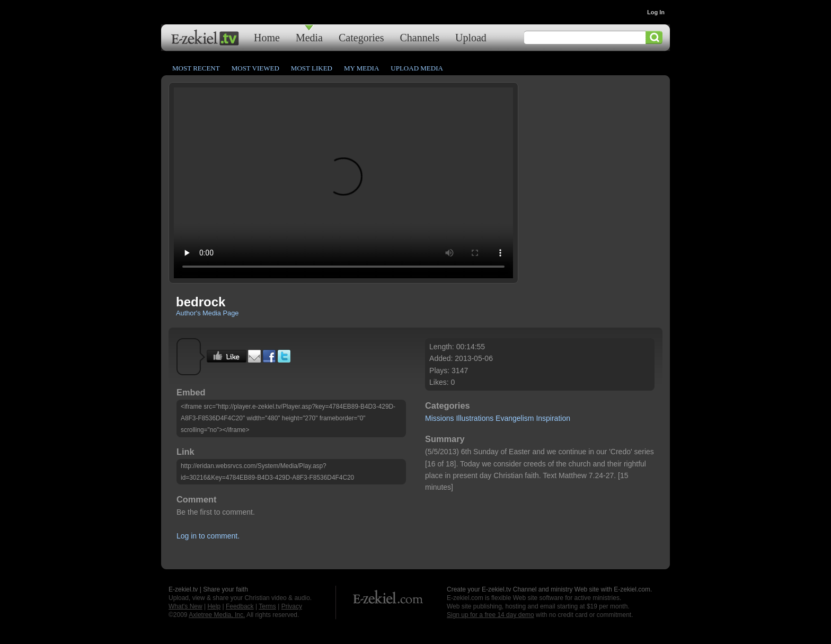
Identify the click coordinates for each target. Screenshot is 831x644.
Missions (439, 418)
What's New (185, 606)
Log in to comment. (208, 536)
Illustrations (475, 418)
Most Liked (312, 68)
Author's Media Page (207, 313)
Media (309, 37)
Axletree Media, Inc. (217, 615)
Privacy (292, 606)
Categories (361, 37)
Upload (471, 37)
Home (267, 37)
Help (214, 606)
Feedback (240, 606)
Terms (267, 606)
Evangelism (515, 418)
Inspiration (553, 418)
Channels (420, 37)
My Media (361, 68)
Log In (656, 12)
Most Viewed (255, 68)
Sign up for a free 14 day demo (490, 615)
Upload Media (417, 68)
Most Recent (196, 68)
